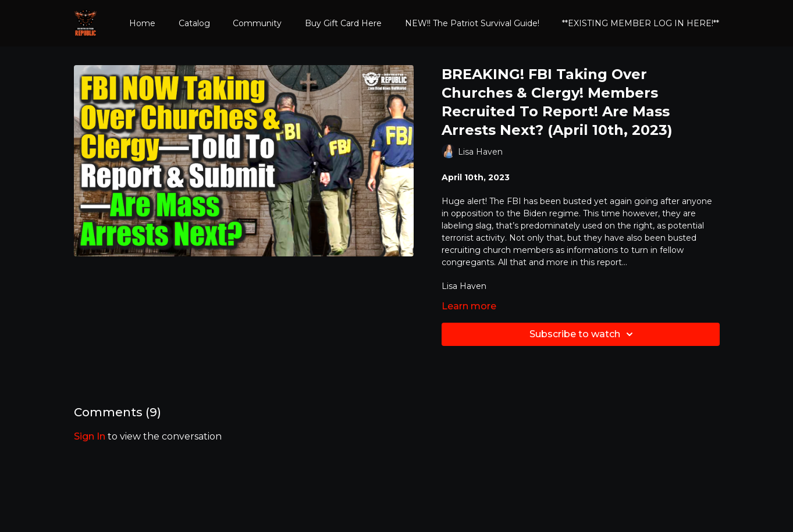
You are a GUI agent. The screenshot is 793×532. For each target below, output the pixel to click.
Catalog (194, 23)
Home (142, 23)
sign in (90, 436)
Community (257, 23)
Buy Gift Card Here (343, 23)
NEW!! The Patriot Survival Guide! (472, 23)
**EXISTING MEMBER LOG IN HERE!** (641, 23)
